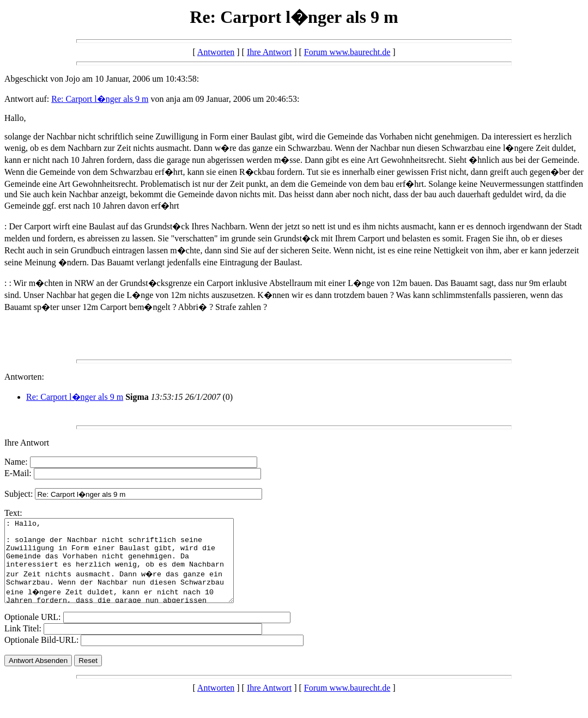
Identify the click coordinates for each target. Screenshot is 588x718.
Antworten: (24, 377)
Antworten (216, 52)
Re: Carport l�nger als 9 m (100, 99)
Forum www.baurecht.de (347, 52)
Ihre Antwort (269, 52)
